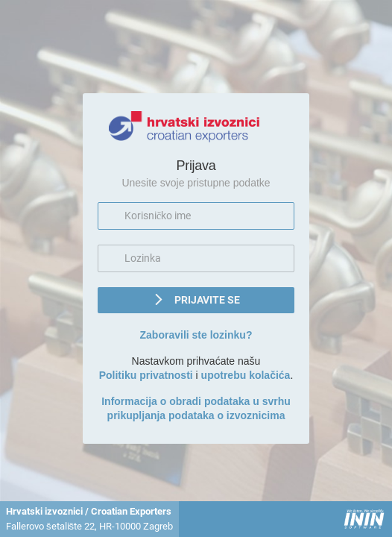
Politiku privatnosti (146, 375)
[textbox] (196, 216)
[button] (196, 300)
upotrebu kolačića (246, 375)
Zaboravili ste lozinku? (196, 335)
